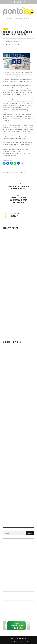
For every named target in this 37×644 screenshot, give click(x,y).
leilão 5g (22, 173)
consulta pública (16, 173)
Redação (8, 41)
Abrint (6, 173)
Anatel (10, 173)
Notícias (5, 29)
